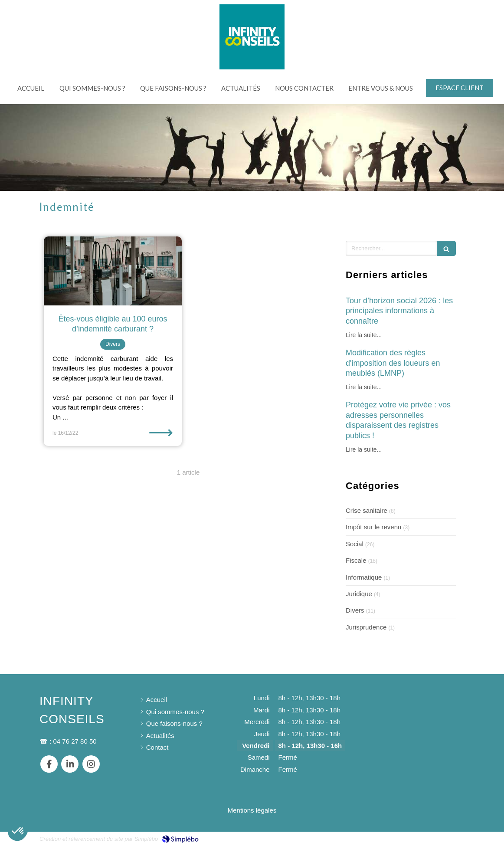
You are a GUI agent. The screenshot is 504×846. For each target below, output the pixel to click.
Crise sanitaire (367, 510)
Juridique (359, 594)
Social (355, 544)
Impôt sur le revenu (373, 527)
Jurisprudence (366, 627)
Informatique (364, 577)
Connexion (449, 838)
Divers (355, 610)
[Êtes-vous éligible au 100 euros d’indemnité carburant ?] (113, 271)
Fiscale (356, 560)
